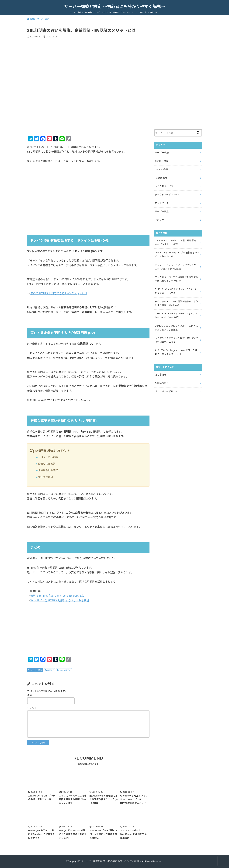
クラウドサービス (164, 186)
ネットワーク (162, 203)
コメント (32, 708)
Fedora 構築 (161, 178)
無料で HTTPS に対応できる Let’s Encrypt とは (59, 293)
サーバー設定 (36, 670)
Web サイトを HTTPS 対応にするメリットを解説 (60, 600)
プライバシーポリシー (166, 391)
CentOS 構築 (162, 161)
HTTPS (51, 670)
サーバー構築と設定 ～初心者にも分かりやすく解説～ (114, 7)
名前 (29, 695)
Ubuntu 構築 (161, 169)
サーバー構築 (162, 153)
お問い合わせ (162, 383)
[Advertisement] (88, 195)
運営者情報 (161, 375)
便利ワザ (159, 220)
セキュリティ (65, 670)
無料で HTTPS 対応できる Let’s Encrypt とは (57, 596)
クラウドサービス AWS (167, 195)
